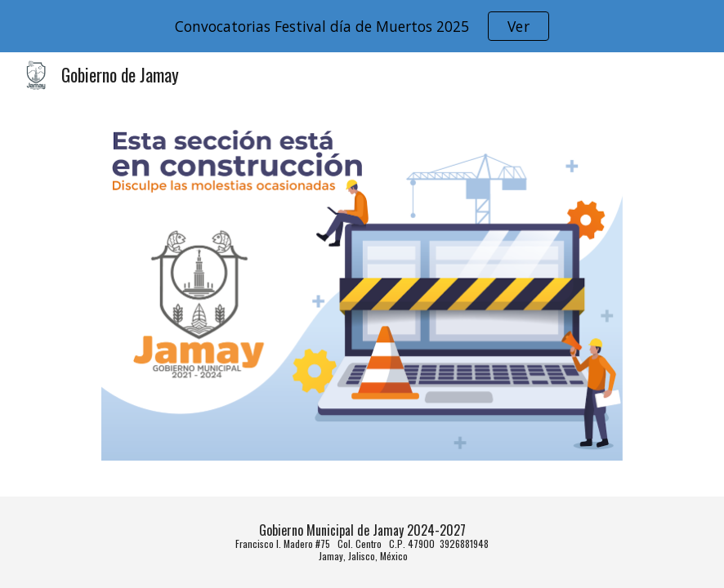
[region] (362, 26)
